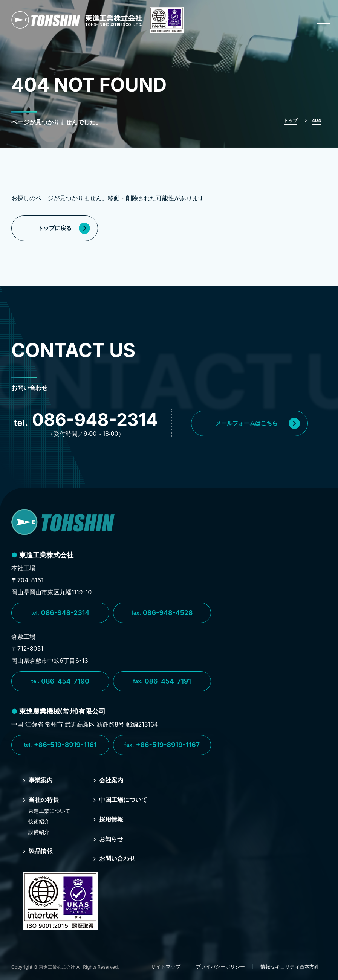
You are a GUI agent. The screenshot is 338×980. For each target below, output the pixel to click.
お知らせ (108, 839)
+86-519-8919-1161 (60, 745)
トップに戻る (64, 228)
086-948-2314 (60, 613)
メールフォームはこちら (258, 423)
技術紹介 (39, 821)
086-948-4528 (162, 613)
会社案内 (108, 780)
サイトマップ (166, 966)
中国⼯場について (120, 800)
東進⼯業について (49, 811)
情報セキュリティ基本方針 (290, 966)
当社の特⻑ (41, 800)
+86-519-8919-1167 (162, 745)
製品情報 (38, 851)
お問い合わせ (114, 858)
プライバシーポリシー (220, 966)
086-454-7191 (162, 681)
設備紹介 (39, 832)
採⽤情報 (108, 819)
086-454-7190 (60, 681)
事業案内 (38, 780)
